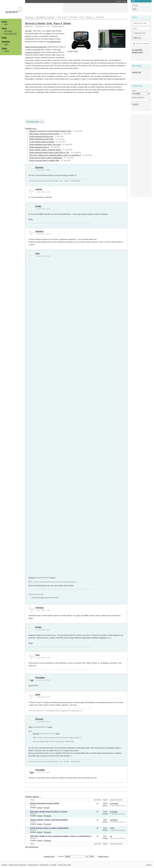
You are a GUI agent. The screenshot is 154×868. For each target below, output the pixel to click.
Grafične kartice (58, 26)
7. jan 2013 (39, 26)
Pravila (4, 865)
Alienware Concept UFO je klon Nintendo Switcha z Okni (50, 131)
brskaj (6, 44)
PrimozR (33, 822)
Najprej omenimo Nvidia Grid (36, 47)
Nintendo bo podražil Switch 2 (44, 1)
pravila (7, 51)
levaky (38, 206)
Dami (38, 694)
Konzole (47, 808)
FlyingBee (40, 678)
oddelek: (73, 856)
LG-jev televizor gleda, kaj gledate (42, 142)
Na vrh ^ (149, 865)
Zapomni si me (138, 33)
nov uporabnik (137, 50)
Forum (4, 28)
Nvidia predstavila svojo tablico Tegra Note (45, 145)
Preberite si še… (31, 129)
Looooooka (114, 803)
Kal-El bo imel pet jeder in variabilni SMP (44, 161)
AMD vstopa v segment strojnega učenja (44, 134)
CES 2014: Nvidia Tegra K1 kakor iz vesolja (49, 812)
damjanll (39, 231)
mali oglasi (8, 31)
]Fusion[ (39, 167)
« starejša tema (49, 856)
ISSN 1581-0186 (65, 865)
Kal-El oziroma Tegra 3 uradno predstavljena (46, 158)
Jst (111, 836)
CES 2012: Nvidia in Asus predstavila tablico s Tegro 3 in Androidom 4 (55, 155)
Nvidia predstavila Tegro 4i (39, 147)
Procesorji (47, 816)
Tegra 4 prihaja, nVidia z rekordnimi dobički (45, 150)
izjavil (53, 578)
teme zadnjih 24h (10, 34)
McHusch (33, 806)
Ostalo (4, 48)
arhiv (6, 24)
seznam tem (136, 72)
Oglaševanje (44, 865)
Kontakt (53, 865)
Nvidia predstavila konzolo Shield (42, 139)
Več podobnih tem (32, 847)
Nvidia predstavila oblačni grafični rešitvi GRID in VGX (49, 153)
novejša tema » (103, 856)
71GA (112, 828)
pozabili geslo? (137, 52)
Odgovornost (33, 865)
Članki (4, 38)
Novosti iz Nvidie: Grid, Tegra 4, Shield (48, 23)
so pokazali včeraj (54, 42)
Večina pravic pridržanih (17, 865)
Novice (4, 22)
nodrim (39, 189)
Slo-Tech (28, 31)
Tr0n (37, 253)
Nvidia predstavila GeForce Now (41, 137)
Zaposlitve (6, 42)
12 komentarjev (33, 122)
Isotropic (40, 608)
